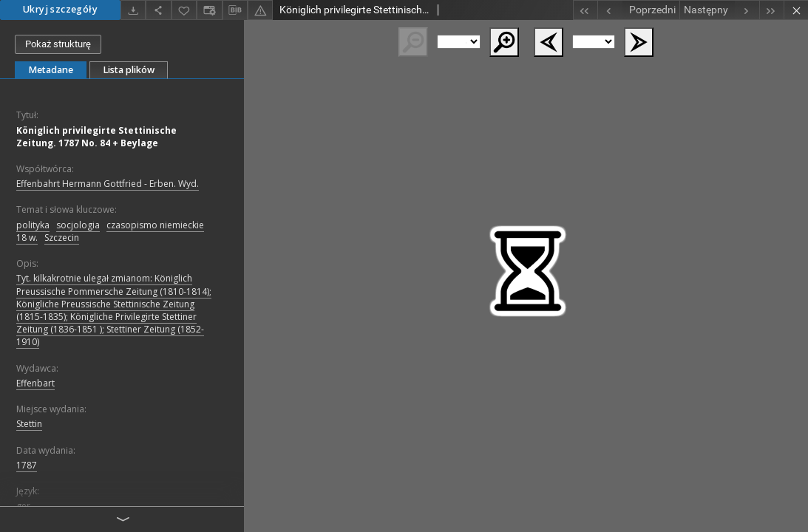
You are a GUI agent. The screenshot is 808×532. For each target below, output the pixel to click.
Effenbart (35, 383)
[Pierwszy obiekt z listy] (585, 10)
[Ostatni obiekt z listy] (771, 10)
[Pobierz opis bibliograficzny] (235, 10)
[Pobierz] (133, 10)
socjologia (78, 225)
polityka (33, 225)
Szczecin (62, 238)
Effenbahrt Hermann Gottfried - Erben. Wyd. (108, 184)
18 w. (27, 238)
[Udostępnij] (158, 10)
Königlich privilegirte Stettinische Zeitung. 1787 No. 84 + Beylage (96, 137)
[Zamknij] (796, 10)
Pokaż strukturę (58, 44)
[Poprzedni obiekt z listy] (638, 10)
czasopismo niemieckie (155, 225)
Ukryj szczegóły (60, 9)
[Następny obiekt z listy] (719, 10)
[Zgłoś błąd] (260, 10)
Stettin (29, 424)
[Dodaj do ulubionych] (184, 10)
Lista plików (129, 70)
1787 (27, 465)
